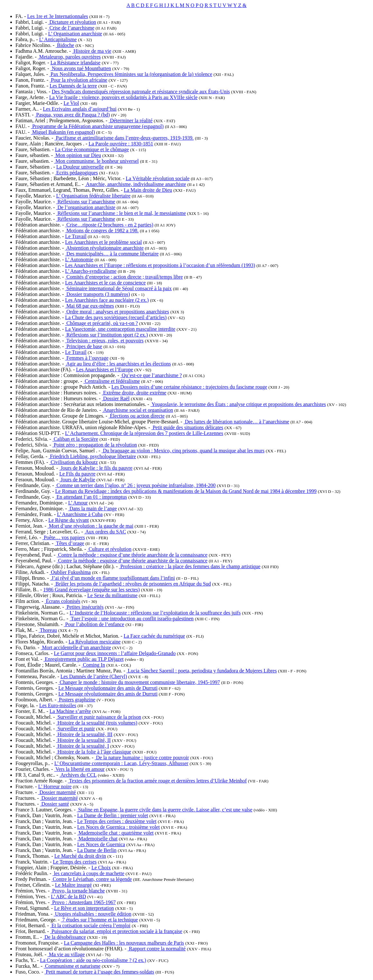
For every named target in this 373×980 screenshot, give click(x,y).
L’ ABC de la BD (68, 897)
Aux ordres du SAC (105, 532)
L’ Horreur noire (55, 786)
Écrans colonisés (63, 601)
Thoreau (48, 630)
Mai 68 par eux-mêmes (90, 306)
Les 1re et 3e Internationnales (58, 16)
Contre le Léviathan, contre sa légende (92, 879)
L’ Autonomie (79, 259)
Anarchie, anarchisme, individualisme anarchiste (136, 184)
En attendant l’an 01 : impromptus (91, 497)
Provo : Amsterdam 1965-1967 (83, 902)
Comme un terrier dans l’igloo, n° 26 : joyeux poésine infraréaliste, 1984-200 (136, 485)
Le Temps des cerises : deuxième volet (117, 821)
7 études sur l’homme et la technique (99, 920)
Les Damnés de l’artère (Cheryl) (94, 676)
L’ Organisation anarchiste (75, 34)
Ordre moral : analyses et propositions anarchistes (117, 312)
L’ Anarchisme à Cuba (80, 514)
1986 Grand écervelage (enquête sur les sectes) (91, 590)
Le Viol (71, 103)
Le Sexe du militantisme (113, 595)
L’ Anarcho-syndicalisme (91, 271)
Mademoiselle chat (97, 839)
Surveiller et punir (76, 729)
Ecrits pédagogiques (76, 173)
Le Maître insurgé (73, 885)
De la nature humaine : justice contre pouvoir (142, 758)
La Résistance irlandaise (76, 63)
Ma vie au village (66, 954)
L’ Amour (78, 503)
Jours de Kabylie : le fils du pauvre (96, 468)
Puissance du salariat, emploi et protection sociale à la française (116, 931)
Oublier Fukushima (70, 572)
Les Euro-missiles (58, 705)
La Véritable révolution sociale (158, 178)
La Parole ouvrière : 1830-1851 (121, 144)
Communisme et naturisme (72, 966)
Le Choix (101, 868)
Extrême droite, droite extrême (134, 393)
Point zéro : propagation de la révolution (95, 445)
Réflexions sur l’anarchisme (86, 202)
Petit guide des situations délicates (187, 427)
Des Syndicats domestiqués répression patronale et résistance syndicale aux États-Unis (141, 92)
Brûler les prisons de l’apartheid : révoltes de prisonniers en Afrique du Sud (132, 584)
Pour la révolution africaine (78, 80)
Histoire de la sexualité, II (84, 740)
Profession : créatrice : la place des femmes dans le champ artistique (190, 566)
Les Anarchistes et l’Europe (105, 370)
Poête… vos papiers (64, 537)
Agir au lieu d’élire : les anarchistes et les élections (118, 364)
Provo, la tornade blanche (78, 891)
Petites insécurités (84, 607)
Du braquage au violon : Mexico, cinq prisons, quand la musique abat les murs (183, 451)
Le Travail (76, 236)
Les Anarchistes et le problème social (104, 242)
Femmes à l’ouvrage (87, 358)
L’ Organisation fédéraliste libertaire (93, 196)
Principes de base (84, 346)
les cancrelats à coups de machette (89, 873)
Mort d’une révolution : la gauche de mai (91, 526)
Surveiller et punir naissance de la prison (99, 717)
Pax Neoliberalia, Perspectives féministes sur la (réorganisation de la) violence (131, 74)
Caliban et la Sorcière (75, 439)
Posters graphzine (76, 700)
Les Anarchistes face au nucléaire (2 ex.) (107, 300)
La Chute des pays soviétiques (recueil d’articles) (116, 317)
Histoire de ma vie (92, 51)
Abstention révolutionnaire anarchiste (105, 248)
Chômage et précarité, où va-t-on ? (102, 323)
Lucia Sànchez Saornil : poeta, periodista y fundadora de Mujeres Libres (201, 671)
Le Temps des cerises (75, 862)
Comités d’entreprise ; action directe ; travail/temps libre (124, 277)
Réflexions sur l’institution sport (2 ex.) (107, 335)
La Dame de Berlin (97, 850)
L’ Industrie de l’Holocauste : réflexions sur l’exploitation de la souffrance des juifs (155, 613)
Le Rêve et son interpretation (84, 908)
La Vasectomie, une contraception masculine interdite (120, 329)
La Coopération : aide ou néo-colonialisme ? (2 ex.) (93, 960)
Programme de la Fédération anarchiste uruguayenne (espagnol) (97, 126)
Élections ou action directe (137, 416)
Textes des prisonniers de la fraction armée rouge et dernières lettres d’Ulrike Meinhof (157, 781)
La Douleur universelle (80, 167)
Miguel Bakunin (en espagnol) (63, 132)
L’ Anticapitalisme (58, 39)
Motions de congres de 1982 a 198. (102, 231)
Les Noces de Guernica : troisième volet (118, 827)
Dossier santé (55, 804)
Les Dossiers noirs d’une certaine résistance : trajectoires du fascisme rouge (189, 387)
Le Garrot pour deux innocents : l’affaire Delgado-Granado (115, 653)
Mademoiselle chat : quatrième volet (115, 833)
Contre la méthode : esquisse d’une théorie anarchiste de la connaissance (132, 555)
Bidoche (65, 45)
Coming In (93, 665)
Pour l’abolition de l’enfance (94, 624)
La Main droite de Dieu (148, 190)
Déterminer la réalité (131, 120)
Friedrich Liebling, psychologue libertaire (92, 456)
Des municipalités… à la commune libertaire (112, 254)
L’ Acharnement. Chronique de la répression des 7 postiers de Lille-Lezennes (144, 433)
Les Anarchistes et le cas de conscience (106, 283)
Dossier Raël (116, 398)
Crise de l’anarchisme (71, 28)
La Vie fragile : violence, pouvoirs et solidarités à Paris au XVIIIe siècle (123, 97)
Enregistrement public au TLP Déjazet (83, 659)
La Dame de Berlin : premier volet (113, 815)
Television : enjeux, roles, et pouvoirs (105, 341)
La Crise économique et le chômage (92, 149)
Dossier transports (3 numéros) (98, 294)
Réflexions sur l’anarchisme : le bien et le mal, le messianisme (121, 213)
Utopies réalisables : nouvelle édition (92, 914)
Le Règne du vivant (68, 520)
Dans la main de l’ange (93, 508)
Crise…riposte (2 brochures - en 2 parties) (109, 225)
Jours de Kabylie (77, 480)
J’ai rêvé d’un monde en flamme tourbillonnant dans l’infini (113, 578)
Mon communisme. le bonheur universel (96, 161)
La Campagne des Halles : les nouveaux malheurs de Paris (124, 943)
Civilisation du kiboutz (73, 462)
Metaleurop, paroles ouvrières (69, 57)
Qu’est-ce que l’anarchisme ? (151, 375)
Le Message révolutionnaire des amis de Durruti (108, 688)
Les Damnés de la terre (73, 86)
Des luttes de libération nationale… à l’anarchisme (236, 422)
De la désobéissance (64, 937)
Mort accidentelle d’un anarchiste (76, 647)
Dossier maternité (57, 792)
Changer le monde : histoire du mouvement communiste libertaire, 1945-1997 (139, 682)
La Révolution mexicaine (95, 642)
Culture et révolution (109, 549)
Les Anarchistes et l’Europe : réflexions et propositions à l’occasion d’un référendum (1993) (160, 265)
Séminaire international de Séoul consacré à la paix (118, 288)
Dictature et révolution (72, 22)
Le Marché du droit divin (80, 856)
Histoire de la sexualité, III (84, 734)
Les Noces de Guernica (101, 844)
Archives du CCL (78, 775)
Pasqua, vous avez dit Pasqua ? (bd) (73, 115)
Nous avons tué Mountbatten (81, 68)
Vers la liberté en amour (80, 769)
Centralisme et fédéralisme (111, 381)
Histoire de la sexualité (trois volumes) (97, 723)
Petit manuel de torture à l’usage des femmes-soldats (99, 972)
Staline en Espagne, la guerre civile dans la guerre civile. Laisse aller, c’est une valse (165, 810)
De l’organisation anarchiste (86, 207)
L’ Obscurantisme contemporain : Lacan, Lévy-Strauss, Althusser (121, 763)
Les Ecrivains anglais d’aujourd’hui (80, 109)
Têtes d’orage (69, 543)
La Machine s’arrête (70, 711)
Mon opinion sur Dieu (77, 155)
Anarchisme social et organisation (138, 410)
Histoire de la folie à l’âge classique (94, 752)
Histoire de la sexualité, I (83, 746)
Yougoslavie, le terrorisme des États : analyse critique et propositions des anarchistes (238, 404)
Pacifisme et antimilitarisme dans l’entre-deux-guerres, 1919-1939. (124, 138)
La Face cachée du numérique (154, 636)
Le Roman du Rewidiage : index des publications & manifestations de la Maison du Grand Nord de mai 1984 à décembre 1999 (186, 491)
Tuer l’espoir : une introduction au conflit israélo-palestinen (132, 619)
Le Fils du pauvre (77, 474)
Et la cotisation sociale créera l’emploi (90, 925)
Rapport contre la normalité (157, 949)
